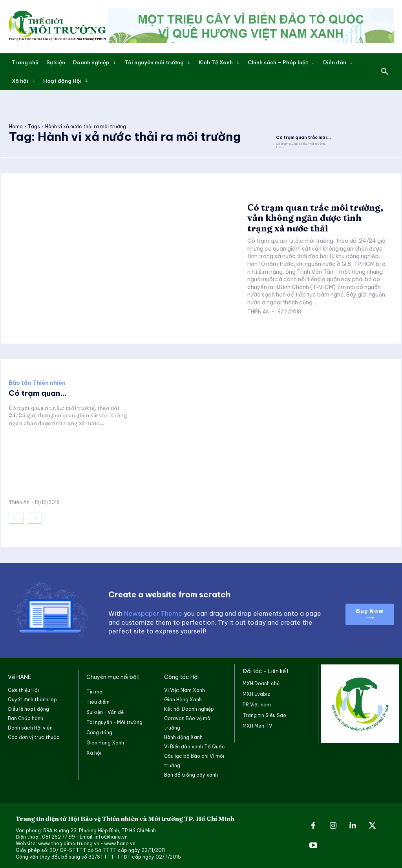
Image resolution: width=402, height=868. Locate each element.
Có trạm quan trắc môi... (301, 137)
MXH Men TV (257, 725)
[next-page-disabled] (34, 518)
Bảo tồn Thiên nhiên (37, 382)
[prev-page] (16, 518)
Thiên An (259, 311)
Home (16, 126)
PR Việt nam (257, 704)
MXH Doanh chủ (261, 683)
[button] (385, 72)
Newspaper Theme (153, 613)
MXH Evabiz (256, 694)
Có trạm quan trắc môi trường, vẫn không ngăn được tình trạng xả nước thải (315, 217)
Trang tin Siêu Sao (264, 715)
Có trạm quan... (39, 392)
